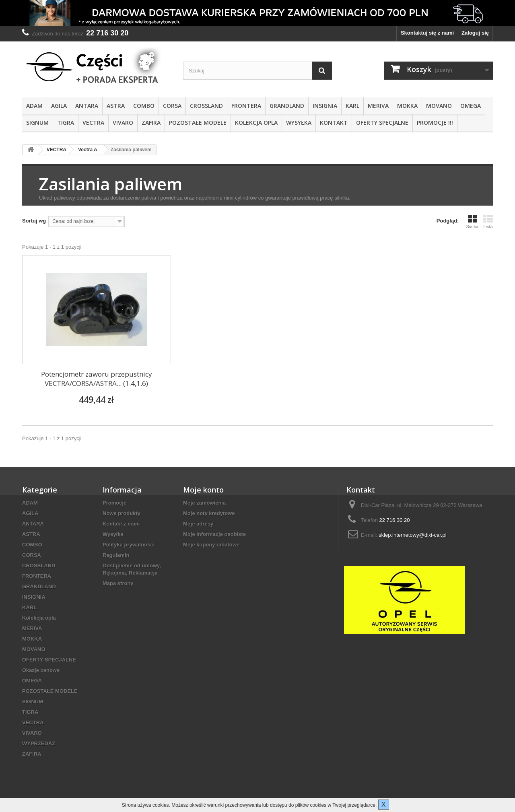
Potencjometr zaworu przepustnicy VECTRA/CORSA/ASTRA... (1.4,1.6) (97, 379)
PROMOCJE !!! (435, 123)
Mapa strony (118, 583)
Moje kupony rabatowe (211, 545)
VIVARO (123, 123)
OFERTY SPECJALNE (382, 123)
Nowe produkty (122, 513)
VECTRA (93, 123)
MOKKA (407, 106)
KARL (352, 106)
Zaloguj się (475, 33)
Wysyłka (299, 123)
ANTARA (87, 106)
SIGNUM (37, 123)
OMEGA (471, 106)
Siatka (472, 222)
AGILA (59, 106)
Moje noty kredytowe (209, 513)
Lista (488, 222)
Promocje (114, 503)
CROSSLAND (206, 106)
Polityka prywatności (129, 545)
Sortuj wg (34, 221)
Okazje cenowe (41, 670)
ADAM (34, 106)
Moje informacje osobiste (214, 534)
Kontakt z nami (121, 524)
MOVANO (439, 106)
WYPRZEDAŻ (39, 743)
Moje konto (203, 490)
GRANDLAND (287, 106)
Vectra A (88, 150)
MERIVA (378, 106)
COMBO (144, 106)
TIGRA (66, 123)
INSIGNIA (325, 106)
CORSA (172, 106)
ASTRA (116, 106)
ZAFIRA (151, 123)
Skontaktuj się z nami (427, 33)
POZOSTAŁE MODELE (198, 123)
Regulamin (116, 555)
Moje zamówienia (204, 503)
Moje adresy (198, 524)
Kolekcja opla (256, 123)
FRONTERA (246, 106)
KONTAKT (334, 123)
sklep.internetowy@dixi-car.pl (413, 535)
